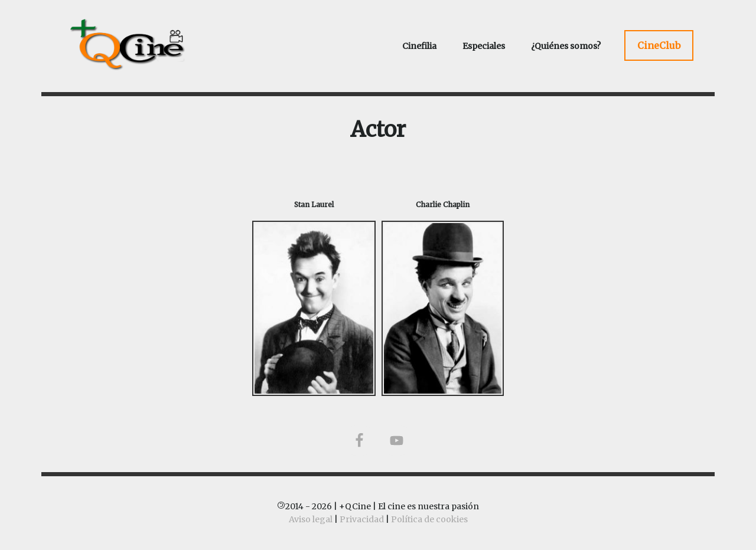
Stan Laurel (314, 204)
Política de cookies (429, 519)
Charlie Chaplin (443, 204)
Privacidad (362, 519)
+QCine (142, 44)
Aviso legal (311, 519)
